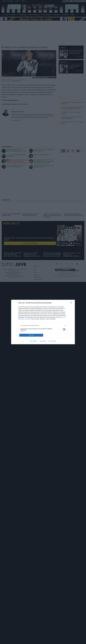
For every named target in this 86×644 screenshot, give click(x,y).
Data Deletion (34, 341)
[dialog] (43, 322)
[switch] (63, 329)
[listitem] (43, 325)
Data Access (43, 341)
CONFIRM (31, 335)
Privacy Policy (52, 341)
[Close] (71, 303)
